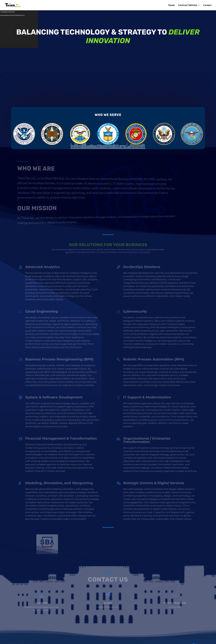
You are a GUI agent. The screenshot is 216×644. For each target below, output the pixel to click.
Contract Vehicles (188, 5)
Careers (207, 5)
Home (171, 5)
